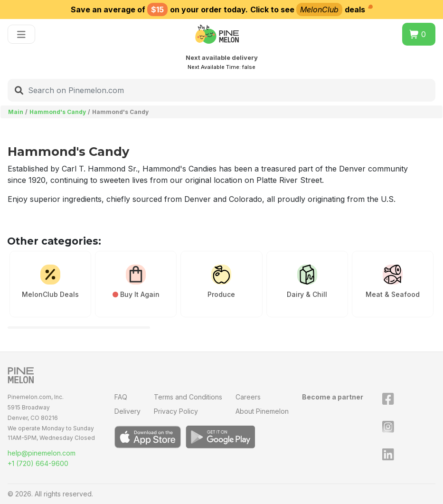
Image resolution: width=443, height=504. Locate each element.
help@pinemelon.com (42, 453)
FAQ (121, 397)
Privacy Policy (176, 411)
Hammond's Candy (58, 112)
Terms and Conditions (188, 397)
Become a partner (333, 397)
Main (16, 112)
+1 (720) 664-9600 (38, 463)
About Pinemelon (262, 411)
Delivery (127, 411)
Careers (248, 397)
